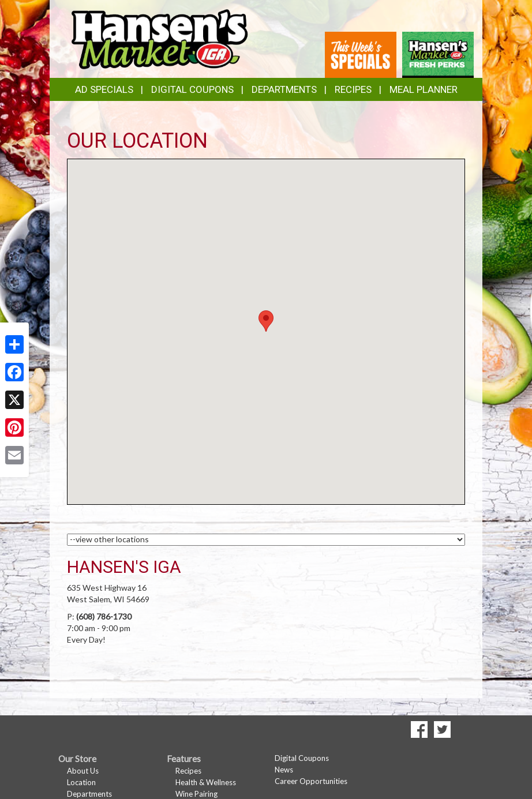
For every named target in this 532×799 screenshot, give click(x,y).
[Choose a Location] (266, 540)
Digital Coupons (192, 89)
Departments (89, 794)
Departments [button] (284, 89)
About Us (83, 771)
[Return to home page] (159, 38)
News (284, 770)
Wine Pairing (196, 794)
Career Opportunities (311, 781)
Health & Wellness (206, 782)
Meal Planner (424, 89)
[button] (266, 321)
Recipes (353, 89)
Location (81, 782)
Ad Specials (104, 89)
